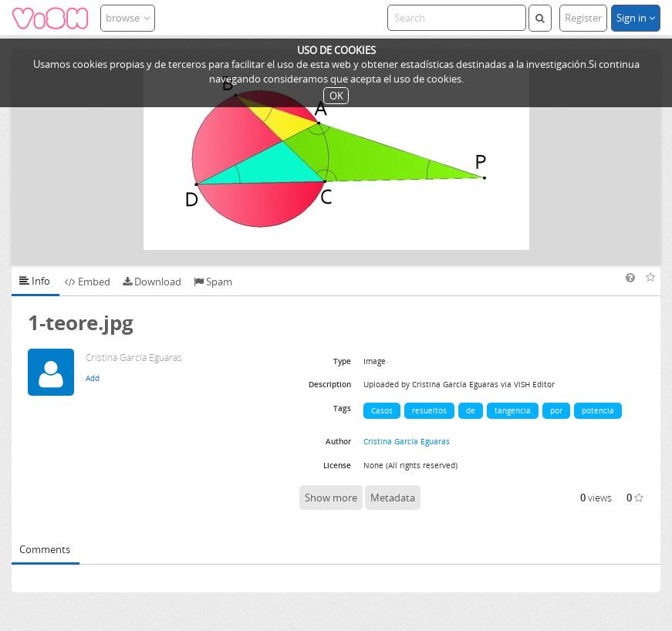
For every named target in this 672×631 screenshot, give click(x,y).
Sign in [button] (636, 18)
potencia (598, 410)
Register (583, 18)
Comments (45, 549)
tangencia (513, 410)
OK (336, 96)
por (556, 410)
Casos (382, 410)
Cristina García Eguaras (407, 441)
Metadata (393, 498)
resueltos (429, 410)
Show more (331, 498)
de (471, 410)
